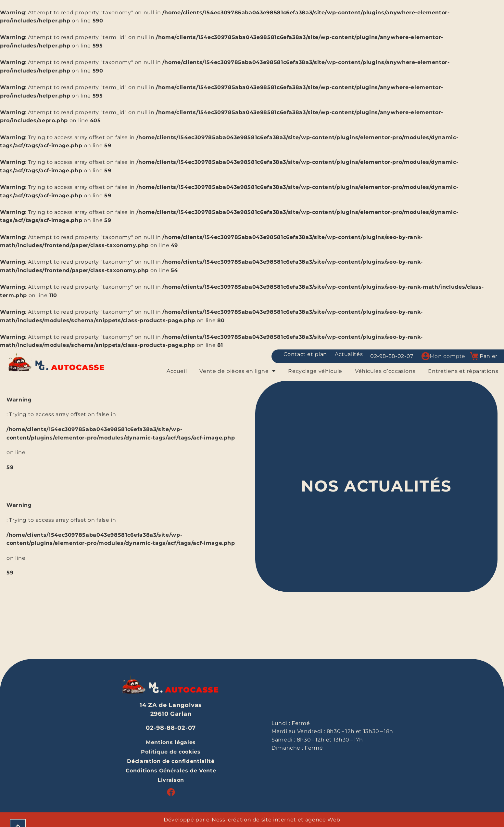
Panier (489, 356)
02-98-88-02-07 (392, 356)
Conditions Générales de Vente (171, 771)
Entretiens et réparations (463, 371)
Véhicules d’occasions (385, 371)
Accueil (177, 371)
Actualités (349, 354)
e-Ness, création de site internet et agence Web (273, 820)
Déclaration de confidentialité (171, 761)
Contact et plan (305, 354)
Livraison (171, 780)
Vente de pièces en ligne (237, 371)
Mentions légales (171, 742)
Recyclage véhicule (315, 371)
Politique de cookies (171, 752)
